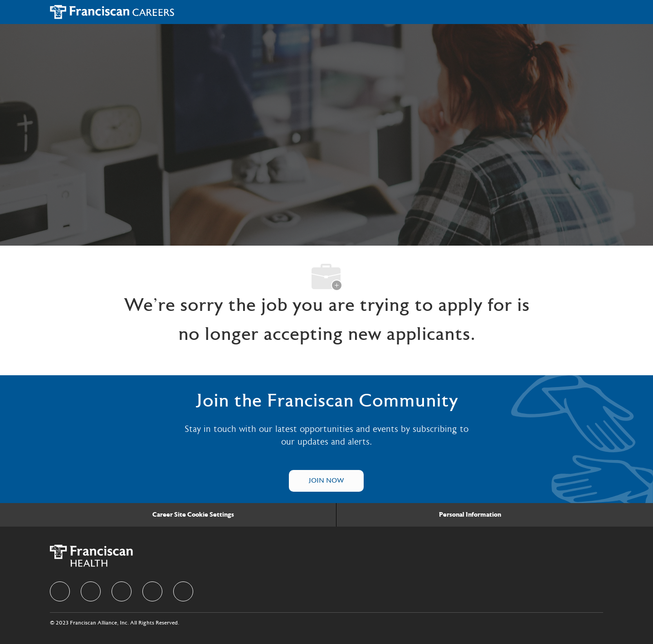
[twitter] (122, 591)
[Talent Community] (326, 481)
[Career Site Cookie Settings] (193, 515)
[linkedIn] (91, 591)
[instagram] (152, 591)
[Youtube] (183, 591)
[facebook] (60, 591)
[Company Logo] (112, 12)
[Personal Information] (470, 515)
